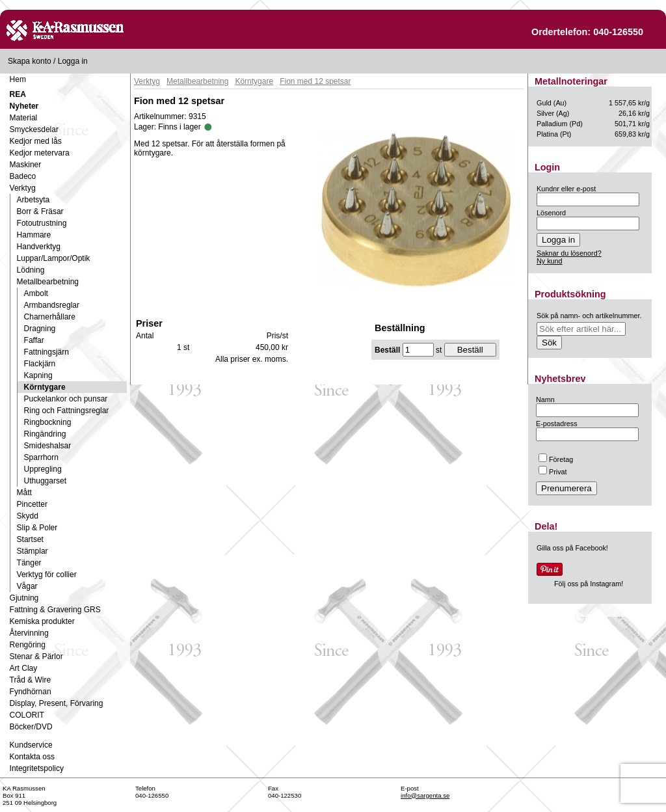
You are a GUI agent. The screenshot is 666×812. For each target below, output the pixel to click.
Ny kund (550, 261)
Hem (18, 79)
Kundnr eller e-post (566, 189)
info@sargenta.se (425, 795)
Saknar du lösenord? (569, 253)
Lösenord (551, 213)
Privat (553, 472)
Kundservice (31, 745)
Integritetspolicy (37, 768)
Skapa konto (30, 61)
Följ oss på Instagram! (589, 584)
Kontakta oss (32, 757)
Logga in (73, 61)
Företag (556, 459)
